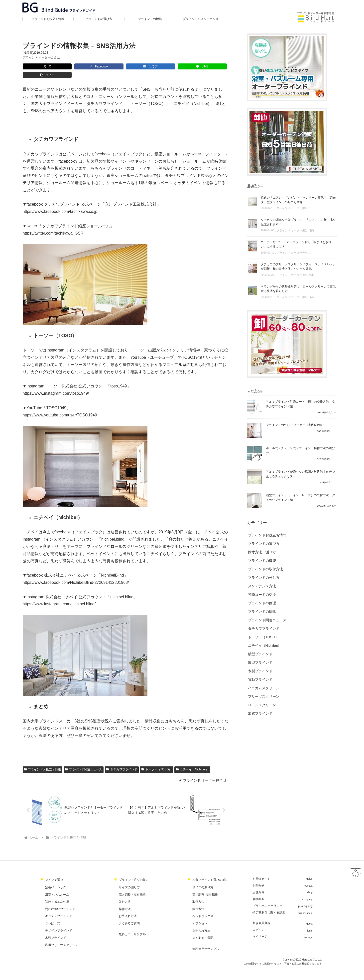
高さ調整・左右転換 (132, 887)
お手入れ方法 (128, 908)
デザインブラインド (59, 923)
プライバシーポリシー (267, 898)
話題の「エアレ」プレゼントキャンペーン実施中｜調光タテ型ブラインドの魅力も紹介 (298, 200)
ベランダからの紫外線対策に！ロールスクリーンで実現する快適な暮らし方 (298, 289)
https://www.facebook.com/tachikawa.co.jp (60, 203)
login (310, 923)
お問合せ (258, 878)
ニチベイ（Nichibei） (192, 761)
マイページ (260, 929)
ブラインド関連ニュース (84, 761)
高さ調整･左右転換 (205, 887)
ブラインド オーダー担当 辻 (42, 57)
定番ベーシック (56, 880)
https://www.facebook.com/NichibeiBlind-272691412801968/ (76, 574)
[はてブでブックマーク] (105, 66)
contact (308, 878)
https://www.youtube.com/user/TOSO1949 (60, 407)
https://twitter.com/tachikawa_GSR (53, 225)
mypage (308, 930)
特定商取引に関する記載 (269, 905)
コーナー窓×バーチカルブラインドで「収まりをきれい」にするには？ (296, 244)
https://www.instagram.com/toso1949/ (56, 385)
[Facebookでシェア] (72, 66)
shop (310, 885)
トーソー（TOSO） (157, 761)
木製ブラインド (56, 930)
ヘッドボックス (203, 908)
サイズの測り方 (129, 880)
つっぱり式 (53, 916)
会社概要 (258, 891)
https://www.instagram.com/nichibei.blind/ (59, 595)
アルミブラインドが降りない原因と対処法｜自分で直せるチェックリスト (300, 474)
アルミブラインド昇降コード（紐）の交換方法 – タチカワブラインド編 (301, 404)
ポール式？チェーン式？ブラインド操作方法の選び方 (300, 451)
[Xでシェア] (38, 66)
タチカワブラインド (122, 761)
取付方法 (125, 894)
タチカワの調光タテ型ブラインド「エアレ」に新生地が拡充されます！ (298, 222)
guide (309, 871)
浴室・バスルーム (57, 887)
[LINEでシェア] (139, 66)
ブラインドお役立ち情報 (43, 761)
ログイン (258, 922)
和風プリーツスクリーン (62, 937)
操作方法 (125, 901)
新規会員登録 (261, 915)
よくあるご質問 (129, 916)
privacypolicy (305, 898)
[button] (172, 66)
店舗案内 (258, 885)
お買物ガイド (261, 871)
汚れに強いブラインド (60, 901)
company (307, 892)
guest (309, 916)
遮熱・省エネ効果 (57, 894)
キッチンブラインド (59, 908)
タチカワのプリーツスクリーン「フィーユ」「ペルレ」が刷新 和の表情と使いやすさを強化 (298, 267)
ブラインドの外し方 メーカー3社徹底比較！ (296, 425)
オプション (200, 916)
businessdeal (305, 905)
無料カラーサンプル (132, 927)
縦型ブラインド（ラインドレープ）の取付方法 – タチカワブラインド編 (301, 497)
